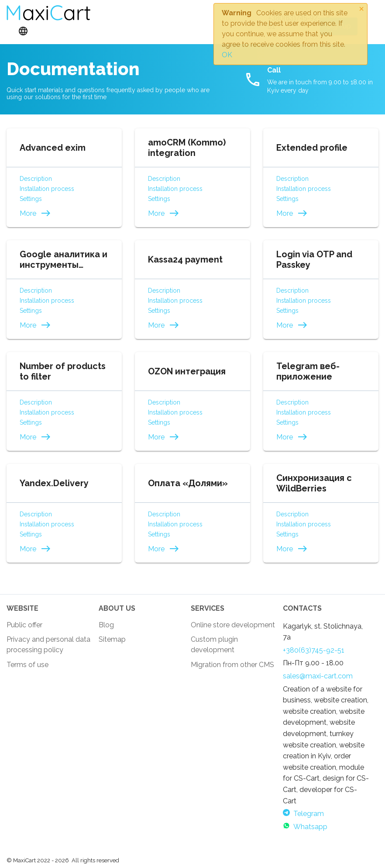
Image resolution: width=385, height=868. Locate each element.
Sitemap (112, 639)
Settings (31, 199)
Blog (106, 625)
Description (36, 179)
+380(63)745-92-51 (314, 650)
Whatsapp (305, 827)
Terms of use (27, 665)
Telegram (303, 814)
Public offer (24, 625)
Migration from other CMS (232, 665)
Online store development (233, 625)
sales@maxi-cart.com (318, 676)
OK (227, 55)
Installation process (47, 189)
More (35, 213)
